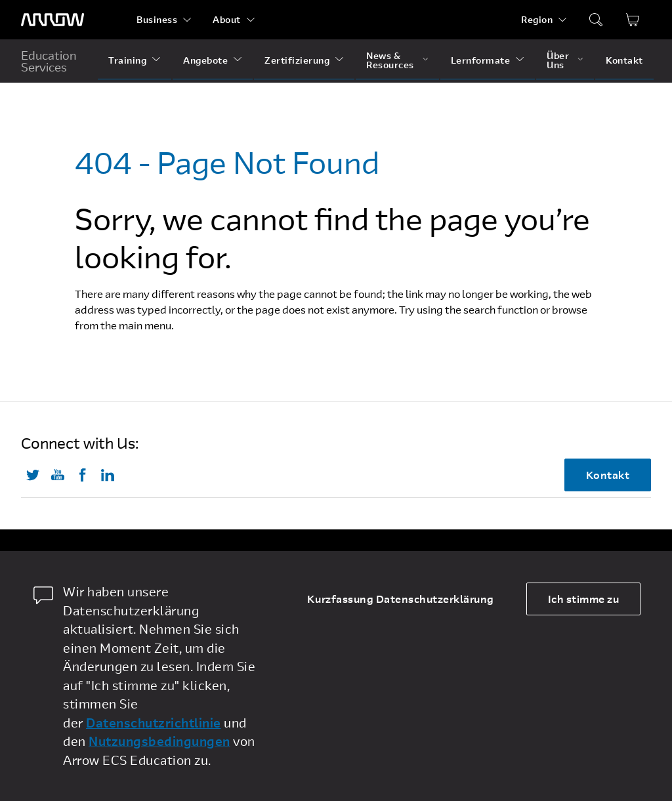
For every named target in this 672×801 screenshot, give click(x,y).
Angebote (205, 60)
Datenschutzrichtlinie (154, 723)
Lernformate (481, 60)
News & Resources (390, 60)
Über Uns (558, 60)
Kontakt (624, 60)
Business (157, 19)
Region (537, 19)
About (227, 19)
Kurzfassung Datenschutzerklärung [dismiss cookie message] (401, 599)
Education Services (49, 61)
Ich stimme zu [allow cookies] (584, 599)
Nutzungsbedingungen (159, 741)
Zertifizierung (297, 60)
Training (127, 60)
